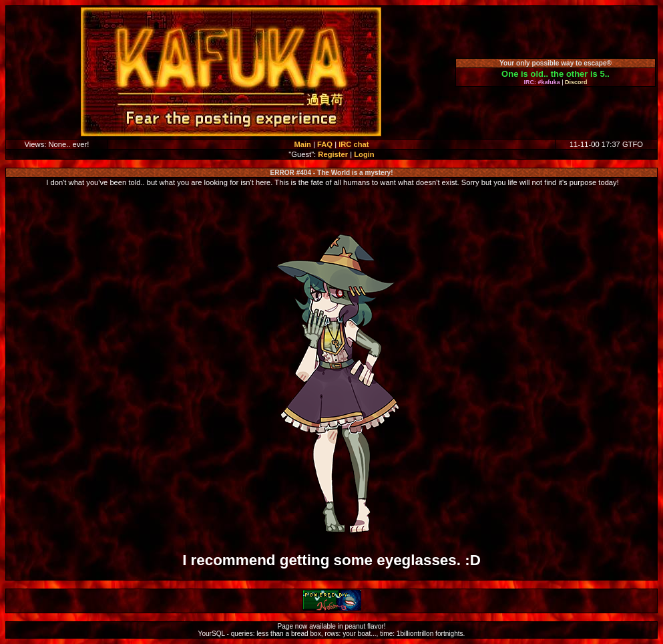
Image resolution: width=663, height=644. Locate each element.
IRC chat (354, 144)
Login (364, 154)
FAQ (325, 144)
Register (333, 154)
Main (302, 144)
